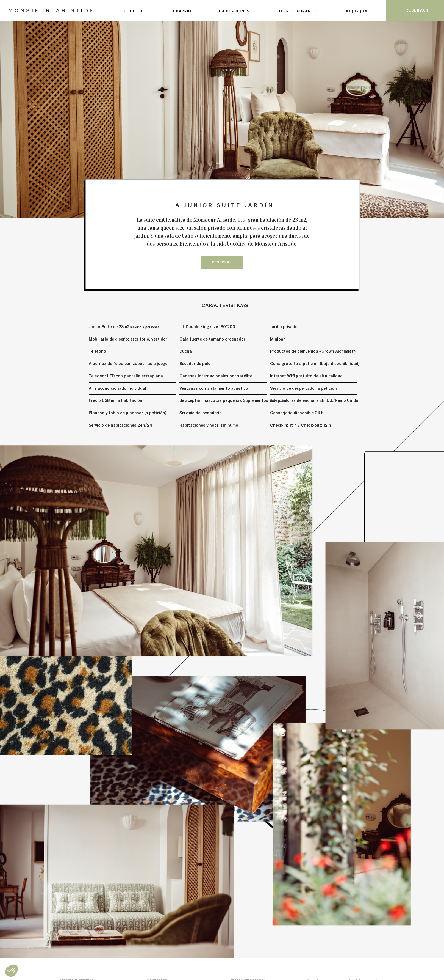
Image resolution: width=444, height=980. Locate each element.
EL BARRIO (181, 11)
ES (365, 11)
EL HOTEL (134, 11)
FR (349, 11)
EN (357, 11)
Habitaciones (234, 11)
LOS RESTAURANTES (298, 11)
